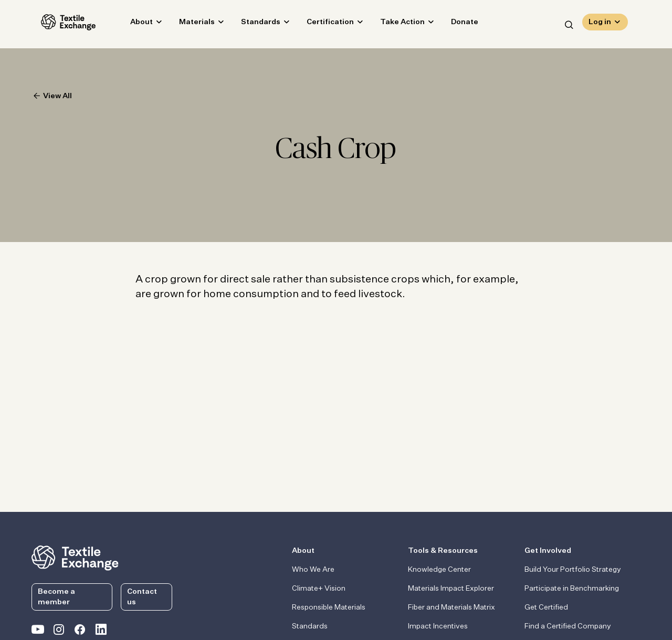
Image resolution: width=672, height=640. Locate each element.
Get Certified (546, 607)
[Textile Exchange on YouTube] (38, 632)
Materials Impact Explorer (451, 589)
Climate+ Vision (319, 589)
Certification (321, 24)
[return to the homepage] (75, 557)
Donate (455, 24)
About (132, 24)
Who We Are (313, 570)
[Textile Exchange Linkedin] (101, 632)
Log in (600, 24)
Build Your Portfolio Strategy (573, 570)
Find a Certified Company (568, 626)
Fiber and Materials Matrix (451, 607)
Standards (251, 24)
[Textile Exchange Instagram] (59, 632)
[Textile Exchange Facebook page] (80, 632)
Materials (187, 24)
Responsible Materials (329, 607)
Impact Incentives (438, 626)
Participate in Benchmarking (572, 589)
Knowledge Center (439, 570)
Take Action (393, 24)
